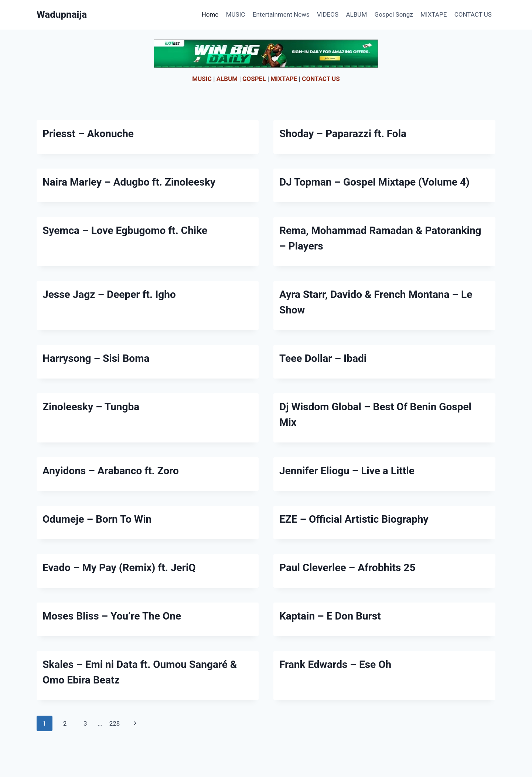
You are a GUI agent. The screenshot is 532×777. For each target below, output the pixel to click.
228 (115, 723)
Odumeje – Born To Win (97, 519)
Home (210, 14)
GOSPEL (254, 79)
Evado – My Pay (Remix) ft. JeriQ (119, 568)
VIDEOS (328, 14)
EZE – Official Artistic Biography (354, 519)
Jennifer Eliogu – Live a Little (347, 471)
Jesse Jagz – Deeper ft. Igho (109, 294)
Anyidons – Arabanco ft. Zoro (111, 471)
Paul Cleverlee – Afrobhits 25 (347, 568)
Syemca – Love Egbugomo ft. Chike (125, 230)
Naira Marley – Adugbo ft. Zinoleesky (129, 182)
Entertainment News (281, 14)
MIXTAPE (434, 14)
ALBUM (357, 14)
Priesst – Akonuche (88, 134)
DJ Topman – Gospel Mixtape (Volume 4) (374, 182)
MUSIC (236, 14)
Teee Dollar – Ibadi (323, 358)
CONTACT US (473, 14)
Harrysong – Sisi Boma (96, 358)
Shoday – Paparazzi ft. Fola (343, 134)
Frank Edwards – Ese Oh (335, 664)
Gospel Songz (394, 14)
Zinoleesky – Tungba (91, 407)
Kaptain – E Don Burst (330, 616)
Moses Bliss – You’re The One (112, 616)
